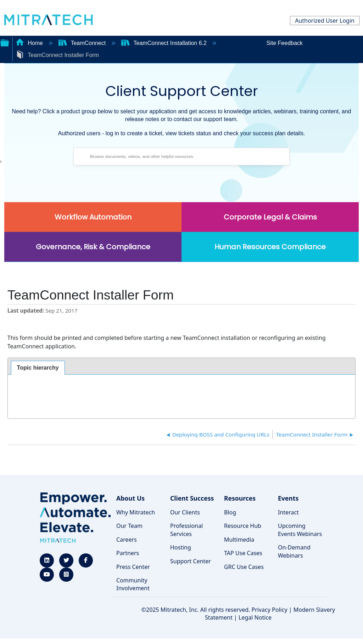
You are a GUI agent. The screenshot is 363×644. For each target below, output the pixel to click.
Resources (240, 498)
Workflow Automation (93, 217)
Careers (127, 540)
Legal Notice (255, 617)
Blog (230, 512)
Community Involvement (133, 584)
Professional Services (186, 530)
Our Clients (185, 512)
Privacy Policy (270, 610)
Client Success (192, 498)
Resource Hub (243, 526)
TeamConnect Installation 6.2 (165, 43)
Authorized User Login (325, 21)
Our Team (129, 526)
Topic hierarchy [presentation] (38, 368)
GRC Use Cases (244, 567)
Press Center (133, 567)
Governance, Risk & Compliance (93, 247)
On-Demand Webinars (294, 551)
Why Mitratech (136, 512)
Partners (128, 553)
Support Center (191, 561)
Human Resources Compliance (270, 247)
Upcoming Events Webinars (300, 530)
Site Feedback (285, 43)
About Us (130, 498)
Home (30, 43)
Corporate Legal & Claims (270, 217)
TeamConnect (83, 43)
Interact (288, 512)
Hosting (181, 547)
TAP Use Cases (243, 553)
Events (288, 498)
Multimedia (239, 540)
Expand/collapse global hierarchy (5, 42)
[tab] (38, 368)
